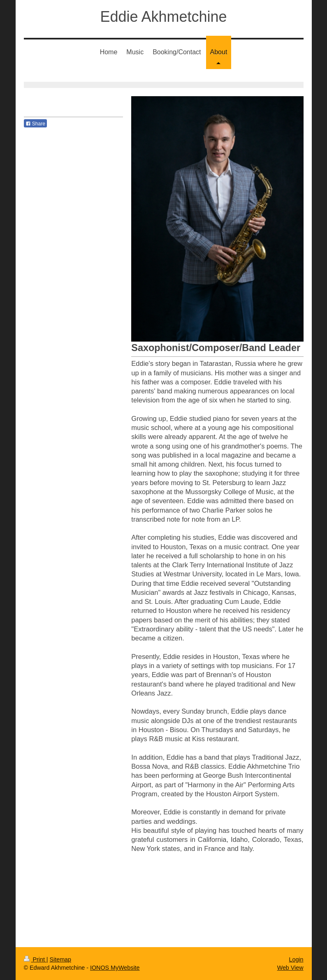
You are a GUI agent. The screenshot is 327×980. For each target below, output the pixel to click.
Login (296, 959)
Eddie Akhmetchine (163, 17)
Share (35, 124)
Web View (290, 968)
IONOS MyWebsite (115, 968)
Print (35, 959)
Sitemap (60, 959)
